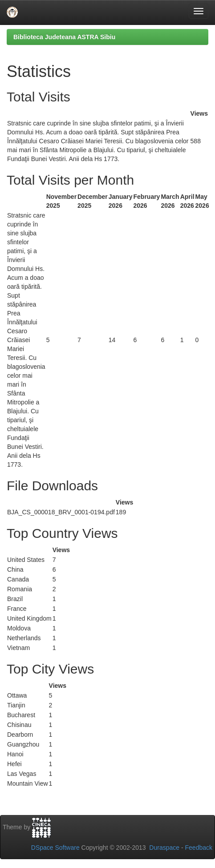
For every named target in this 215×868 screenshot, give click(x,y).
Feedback (199, 848)
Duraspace (164, 848)
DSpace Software (55, 848)
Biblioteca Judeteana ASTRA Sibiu (64, 37)
